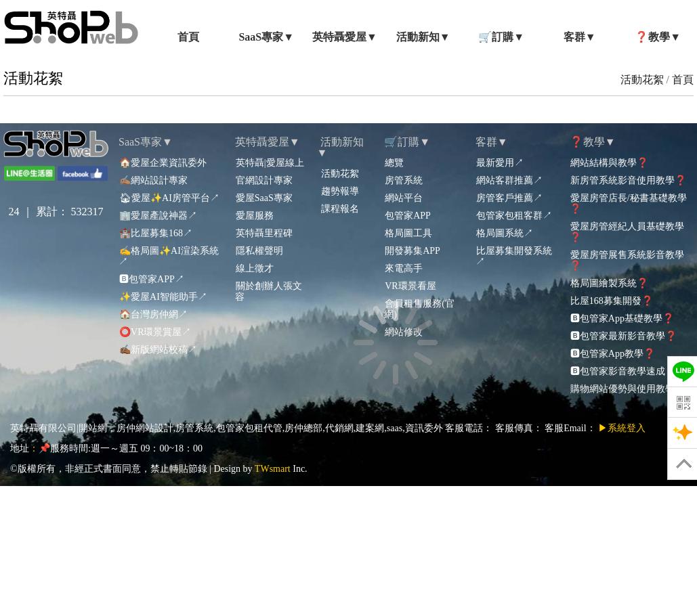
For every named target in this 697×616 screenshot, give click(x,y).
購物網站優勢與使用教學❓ (628, 389)
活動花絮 (642, 80)
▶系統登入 (622, 428)
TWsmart (273, 469)
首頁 (683, 80)
